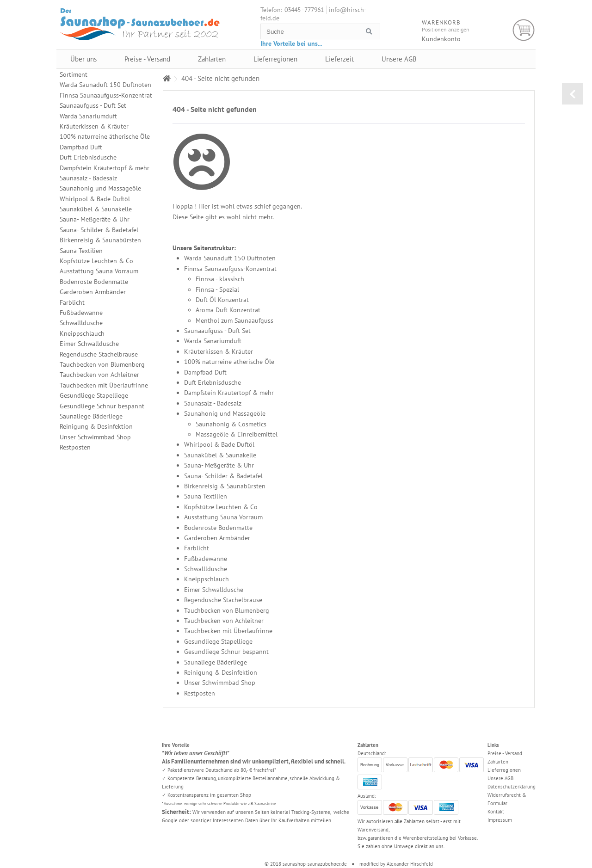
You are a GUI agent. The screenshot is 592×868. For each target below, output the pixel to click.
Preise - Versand (147, 59)
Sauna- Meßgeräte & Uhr (219, 465)
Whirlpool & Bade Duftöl (219, 444)
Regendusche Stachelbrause (223, 600)
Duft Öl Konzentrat (222, 300)
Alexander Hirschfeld (410, 864)
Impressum (500, 820)
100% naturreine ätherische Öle (229, 362)
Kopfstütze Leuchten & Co (221, 507)
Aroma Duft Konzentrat (228, 310)
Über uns (83, 59)
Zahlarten (212, 59)
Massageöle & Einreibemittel (237, 434)
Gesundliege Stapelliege (218, 641)
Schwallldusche (206, 569)
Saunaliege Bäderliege (216, 662)
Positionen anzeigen (446, 29)
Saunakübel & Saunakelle (220, 455)
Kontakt (496, 812)
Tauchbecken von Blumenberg (227, 610)
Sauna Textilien (206, 496)
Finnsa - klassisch (220, 279)
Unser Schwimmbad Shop (220, 683)
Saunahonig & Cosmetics (231, 424)
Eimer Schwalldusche (214, 590)
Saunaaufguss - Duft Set (217, 331)
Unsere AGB (399, 59)
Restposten (200, 693)
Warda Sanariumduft (213, 341)
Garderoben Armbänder (217, 538)
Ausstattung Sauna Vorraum (223, 517)
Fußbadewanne (206, 559)
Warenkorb (524, 30)
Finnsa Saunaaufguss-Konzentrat (230, 269)
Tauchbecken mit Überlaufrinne (228, 631)
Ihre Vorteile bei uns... (291, 43)
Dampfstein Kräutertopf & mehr (229, 393)
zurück (572, 94)
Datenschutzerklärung (512, 787)
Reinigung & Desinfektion (221, 672)
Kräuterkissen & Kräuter (219, 351)
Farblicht (197, 548)
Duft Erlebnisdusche (213, 382)
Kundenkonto (441, 39)
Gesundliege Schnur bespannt (226, 652)
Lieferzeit (339, 59)
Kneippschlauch (207, 579)
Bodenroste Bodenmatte (218, 528)
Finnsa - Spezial (217, 289)
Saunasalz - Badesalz (213, 403)
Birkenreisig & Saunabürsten (225, 486)
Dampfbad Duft (205, 372)
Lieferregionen (275, 59)
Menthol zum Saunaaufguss (234, 320)
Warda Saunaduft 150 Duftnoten (230, 258)
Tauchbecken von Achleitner (224, 621)
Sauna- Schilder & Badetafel (223, 476)
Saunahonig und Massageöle (225, 413)
